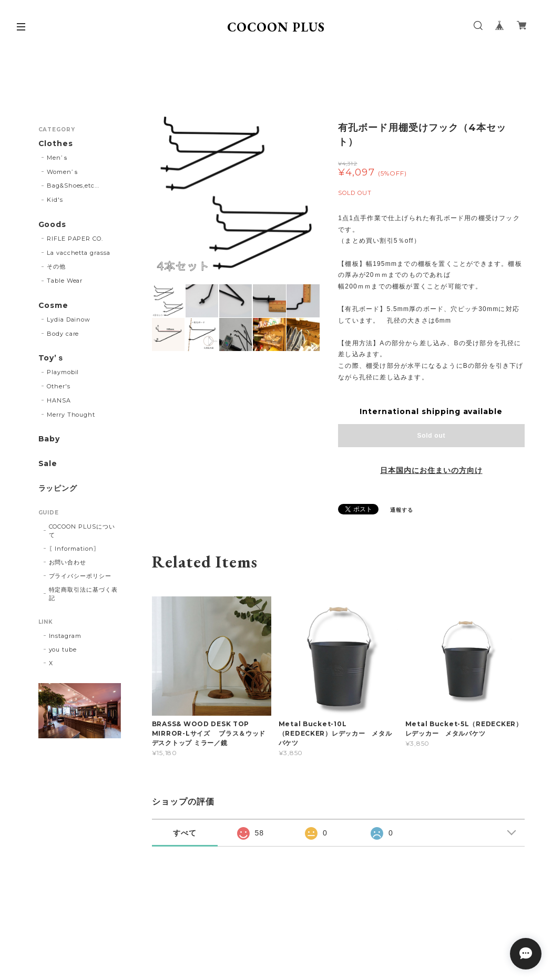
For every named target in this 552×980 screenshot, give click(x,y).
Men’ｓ (58, 158)
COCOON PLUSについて (82, 531)
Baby (49, 439)
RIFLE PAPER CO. (75, 239)
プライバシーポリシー (80, 576)
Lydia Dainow (69, 319)
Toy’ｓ (52, 358)
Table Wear (65, 281)
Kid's (55, 200)
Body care (63, 334)
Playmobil (63, 372)
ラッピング (58, 488)
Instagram (65, 636)
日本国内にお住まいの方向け (431, 470)
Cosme (54, 306)
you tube (63, 649)
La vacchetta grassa (79, 253)
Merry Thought (71, 415)
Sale (48, 464)
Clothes (56, 144)
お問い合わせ (68, 562)
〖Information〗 (74, 549)
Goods (53, 225)
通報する (402, 510)
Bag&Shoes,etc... (73, 185)
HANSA (59, 400)
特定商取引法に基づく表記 (84, 594)
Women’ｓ (63, 172)
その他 (56, 266)
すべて (185, 833)
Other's (59, 386)
